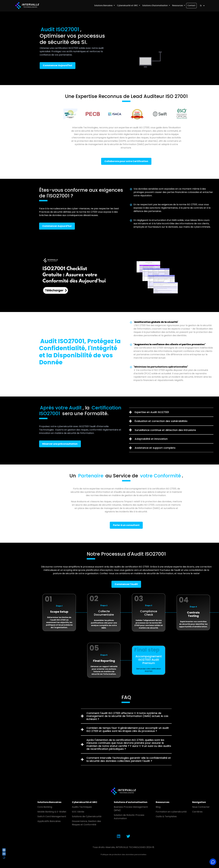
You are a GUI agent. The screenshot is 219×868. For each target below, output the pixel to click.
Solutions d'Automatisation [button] (155, 6)
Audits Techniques (82, 807)
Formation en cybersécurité (171, 812)
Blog (158, 807)
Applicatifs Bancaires (49, 821)
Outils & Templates (166, 816)
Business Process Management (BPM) (131, 809)
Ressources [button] (178, 6)
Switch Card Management (52, 816)
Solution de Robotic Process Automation (129, 817)
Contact (191, 6)
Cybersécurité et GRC (85, 802)
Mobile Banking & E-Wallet (52, 812)
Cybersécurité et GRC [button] (128, 6)
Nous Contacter (201, 807)
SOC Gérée (78, 812)
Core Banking (45, 807)
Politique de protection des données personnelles (124, 854)
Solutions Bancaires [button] (104, 6)
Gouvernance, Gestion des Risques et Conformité (86, 823)
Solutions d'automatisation (131, 802)
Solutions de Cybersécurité (87, 816)
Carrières (197, 812)
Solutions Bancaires (49, 802)
